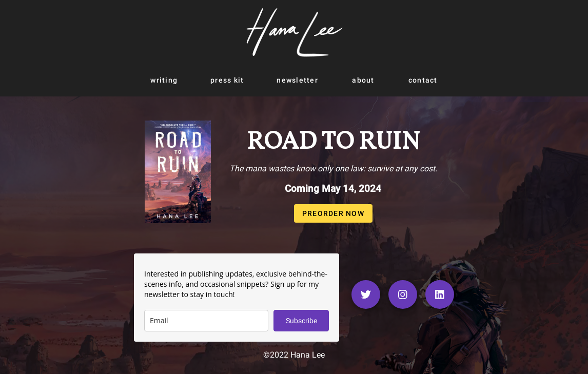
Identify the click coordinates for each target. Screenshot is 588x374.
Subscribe (301, 321)
